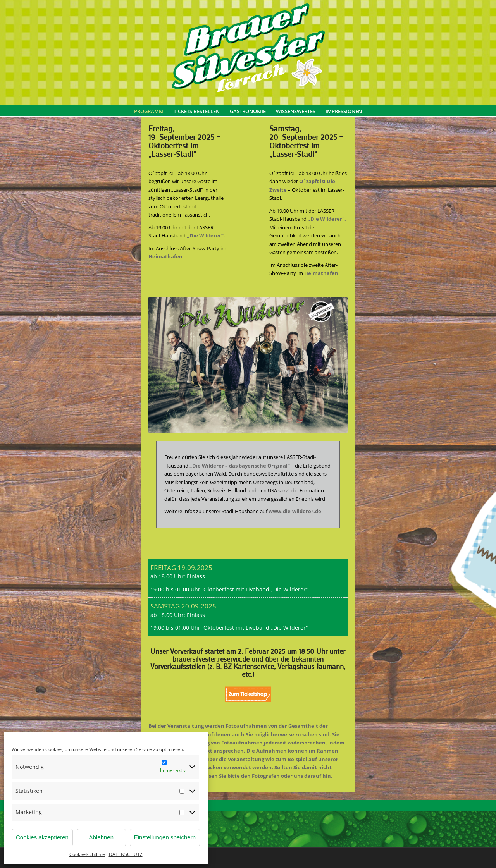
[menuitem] (149, 115)
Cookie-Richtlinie (87, 854)
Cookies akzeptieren (42, 837)
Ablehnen (101, 837)
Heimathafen (165, 256)
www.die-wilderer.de (295, 511)
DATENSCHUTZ (126, 854)
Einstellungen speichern (165, 837)
